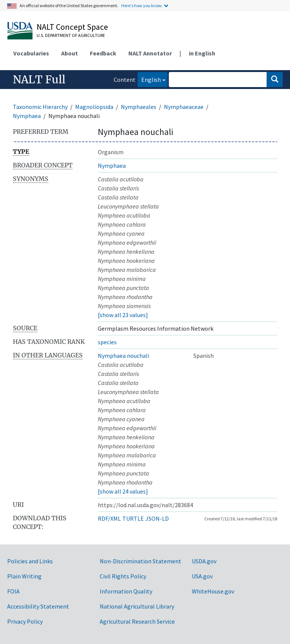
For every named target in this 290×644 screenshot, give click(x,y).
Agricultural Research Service (137, 621)
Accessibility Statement (38, 606)
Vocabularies (31, 53)
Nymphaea (27, 116)
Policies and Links (30, 561)
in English (202, 53)
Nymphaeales (139, 107)
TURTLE (133, 518)
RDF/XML (109, 518)
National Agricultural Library (137, 606)
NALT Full (39, 80)
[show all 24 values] (123, 491)
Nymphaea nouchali (123, 356)
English (149, 79)
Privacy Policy (25, 621)
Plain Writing (24, 576)
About (69, 53)
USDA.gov (204, 561)
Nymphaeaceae (184, 107)
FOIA (13, 591)
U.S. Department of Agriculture (71, 35)
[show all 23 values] (123, 315)
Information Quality (126, 591)
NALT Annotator (150, 53)
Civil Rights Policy (123, 576)
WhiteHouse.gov (213, 591)
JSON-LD (157, 518)
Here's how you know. (142, 5)
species (107, 342)
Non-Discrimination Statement (140, 561)
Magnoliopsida (94, 107)
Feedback (103, 53)
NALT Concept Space (72, 27)
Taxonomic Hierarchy (40, 107)
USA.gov (202, 576)
